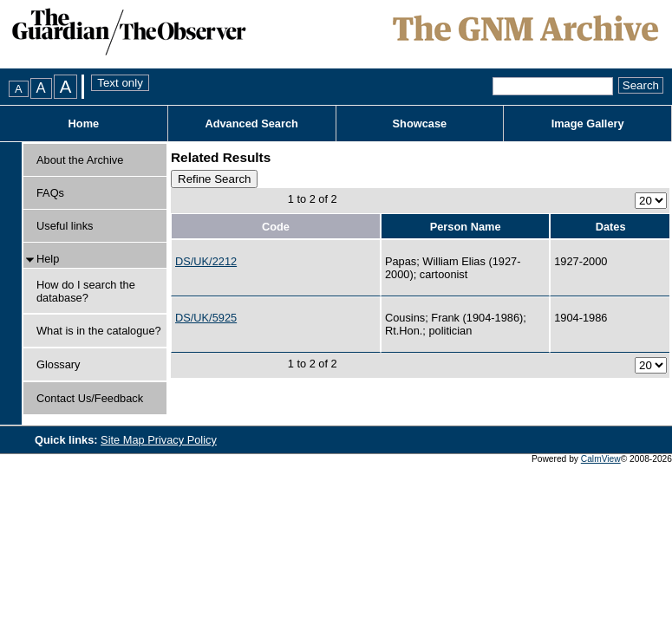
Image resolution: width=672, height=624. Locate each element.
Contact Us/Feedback (90, 398)
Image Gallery (588, 123)
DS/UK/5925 (206, 318)
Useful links (65, 226)
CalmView (601, 459)
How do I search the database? (86, 291)
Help (48, 259)
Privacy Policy (182, 440)
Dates (611, 227)
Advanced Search (251, 123)
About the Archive (80, 160)
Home (84, 123)
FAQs (50, 193)
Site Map (124, 440)
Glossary (59, 364)
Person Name (466, 227)
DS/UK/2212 (206, 261)
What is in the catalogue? (99, 331)
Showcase (420, 123)
